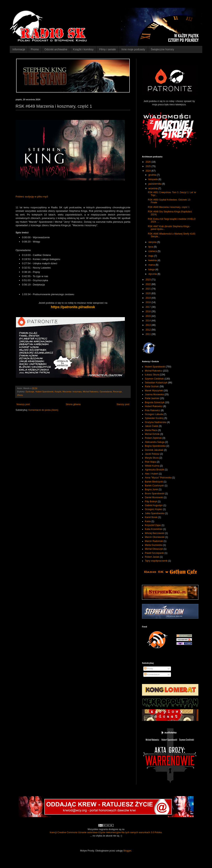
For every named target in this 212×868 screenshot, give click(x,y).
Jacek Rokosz (152, 454)
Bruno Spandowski (155, 494)
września (153, 188)
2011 (149, 334)
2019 (149, 298)
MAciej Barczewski (155, 533)
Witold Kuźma (152, 466)
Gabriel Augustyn (154, 505)
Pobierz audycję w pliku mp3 (32, 197)
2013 (149, 325)
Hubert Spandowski (45, 392)
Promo (35, 49)
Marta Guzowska (154, 545)
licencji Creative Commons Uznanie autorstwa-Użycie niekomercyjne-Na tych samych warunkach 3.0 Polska (106, 832)
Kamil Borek (151, 517)
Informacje (19, 49)
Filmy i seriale (108, 49)
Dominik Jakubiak (154, 450)
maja (151, 256)
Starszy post (123, 404)
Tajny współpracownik (156, 561)
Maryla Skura (152, 458)
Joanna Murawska (154, 394)
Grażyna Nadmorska (156, 422)
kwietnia (153, 260)
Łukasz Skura (152, 375)
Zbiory (20, 395)
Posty (148, 669)
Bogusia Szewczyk (155, 402)
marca (152, 265)
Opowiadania (106, 392)
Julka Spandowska (155, 513)
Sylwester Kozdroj (154, 418)
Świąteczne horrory (162, 49)
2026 (149, 162)
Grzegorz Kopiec (154, 509)
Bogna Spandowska (155, 446)
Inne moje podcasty (133, 49)
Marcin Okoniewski (155, 537)
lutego (152, 270)
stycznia (153, 274)
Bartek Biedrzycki (154, 482)
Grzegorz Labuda (154, 414)
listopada (153, 179)
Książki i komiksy (83, 49)
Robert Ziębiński (153, 438)
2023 (149, 280)
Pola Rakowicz (153, 410)
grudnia (153, 175)
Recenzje (117, 392)
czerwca (153, 251)
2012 (149, 330)
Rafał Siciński (152, 386)
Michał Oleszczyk (154, 549)
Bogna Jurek (151, 489)
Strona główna (73, 404)
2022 (149, 284)
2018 (149, 302)
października (155, 184)
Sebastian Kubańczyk (156, 383)
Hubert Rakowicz (154, 406)
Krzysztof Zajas (153, 525)
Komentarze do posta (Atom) (43, 410)
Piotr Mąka (150, 462)
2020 (149, 293)
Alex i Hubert (152, 474)
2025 (149, 166)
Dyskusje (30, 392)
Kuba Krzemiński (154, 529)
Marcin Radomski (154, 541)
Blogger (127, 851)
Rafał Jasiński (152, 398)
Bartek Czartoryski (154, 486)
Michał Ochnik (152, 434)
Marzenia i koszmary (72, 392)
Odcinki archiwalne (56, 49)
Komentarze (152, 674)
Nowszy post (23, 404)
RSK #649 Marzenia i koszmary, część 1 (169, 207)
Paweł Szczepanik (154, 553)
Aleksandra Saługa (155, 442)
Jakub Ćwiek (152, 426)
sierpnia (153, 242)
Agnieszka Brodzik (155, 470)
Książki (58, 392)
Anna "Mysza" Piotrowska (158, 478)
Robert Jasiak (152, 557)
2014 (149, 321)
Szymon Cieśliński (154, 379)
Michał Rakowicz (91, 392)
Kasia (148, 521)
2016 (149, 311)
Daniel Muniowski (154, 497)
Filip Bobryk (151, 502)
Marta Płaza (151, 430)
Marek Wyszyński (154, 391)
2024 (149, 171)
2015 (149, 316)
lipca (151, 247)
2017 (149, 307)
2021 (149, 289)
